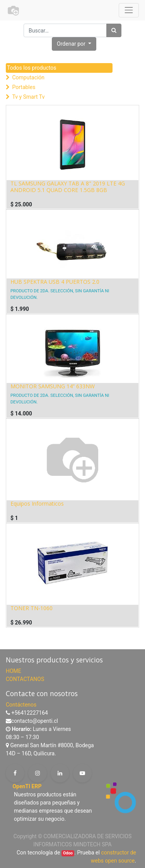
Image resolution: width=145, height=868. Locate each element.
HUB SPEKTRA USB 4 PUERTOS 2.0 (55, 282)
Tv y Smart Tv (28, 97)
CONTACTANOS (25, 679)
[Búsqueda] (114, 30)
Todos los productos (32, 68)
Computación (28, 77)
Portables (24, 87)
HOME (14, 671)
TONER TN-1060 (32, 608)
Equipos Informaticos (37, 503)
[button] (74, 44)
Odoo (68, 853)
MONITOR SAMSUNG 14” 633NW (53, 386)
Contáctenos (21, 705)
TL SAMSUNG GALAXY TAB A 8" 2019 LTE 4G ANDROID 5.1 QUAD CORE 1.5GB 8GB (68, 187)
